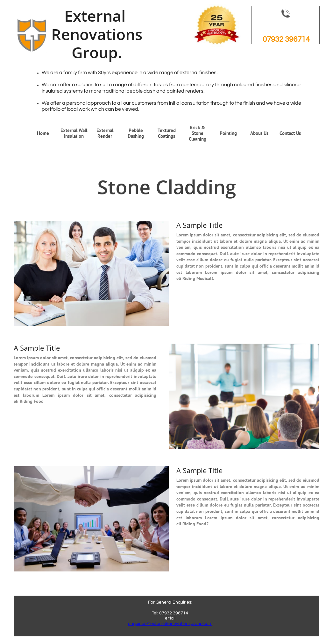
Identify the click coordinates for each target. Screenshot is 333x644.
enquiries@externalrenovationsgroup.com (170, 624)
